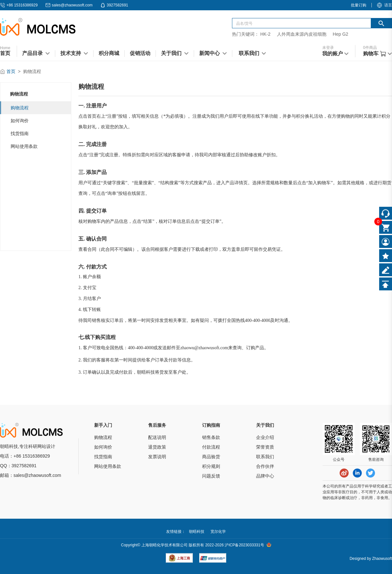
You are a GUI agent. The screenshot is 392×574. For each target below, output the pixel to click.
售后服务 (157, 425)
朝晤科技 (197, 532)
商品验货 (211, 457)
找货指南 (20, 133)
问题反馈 (211, 476)
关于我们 (265, 425)
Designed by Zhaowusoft (371, 559)
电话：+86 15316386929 (25, 456)
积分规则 (211, 466)
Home (5, 48)
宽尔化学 (218, 532)
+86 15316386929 (19, 5)
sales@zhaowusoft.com (69, 5)
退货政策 (157, 447)
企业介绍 (265, 437)
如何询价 (20, 121)
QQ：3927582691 (18, 466)
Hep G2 (341, 34)
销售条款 (211, 437)
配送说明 (157, 437)
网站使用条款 (24, 146)
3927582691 (114, 5)
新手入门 (103, 425)
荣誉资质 (265, 447)
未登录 (328, 48)
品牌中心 (265, 476)
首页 (11, 71)
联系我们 (265, 457)
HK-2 (265, 34)
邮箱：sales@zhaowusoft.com (31, 475)
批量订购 (359, 5)
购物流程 (20, 108)
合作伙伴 (265, 466)
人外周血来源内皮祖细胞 (302, 34)
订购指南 (211, 425)
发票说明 (157, 457)
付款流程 (211, 447)
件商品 (370, 48)
